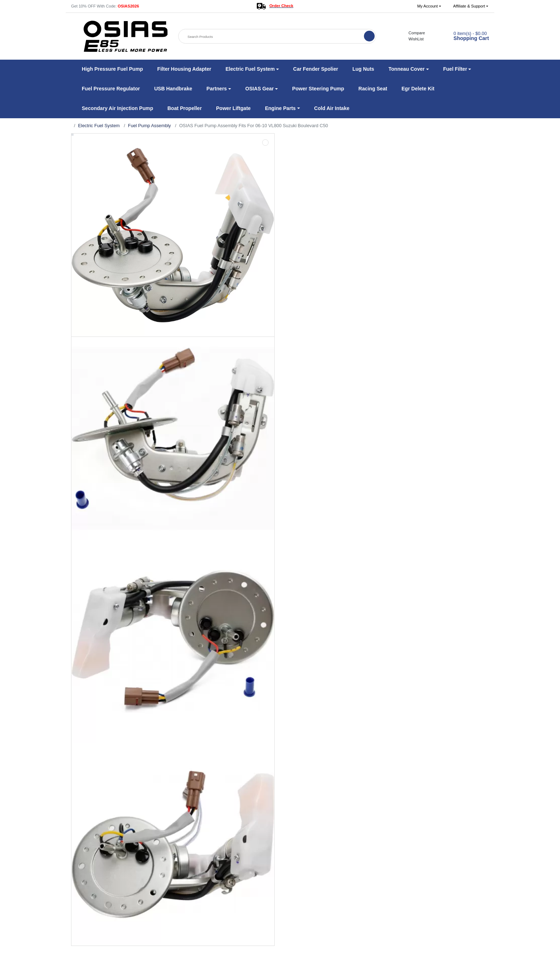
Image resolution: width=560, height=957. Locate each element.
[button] (429, 6)
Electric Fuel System (99, 126)
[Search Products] (272, 37)
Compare (413, 33)
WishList (412, 39)
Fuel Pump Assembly (149, 126)
